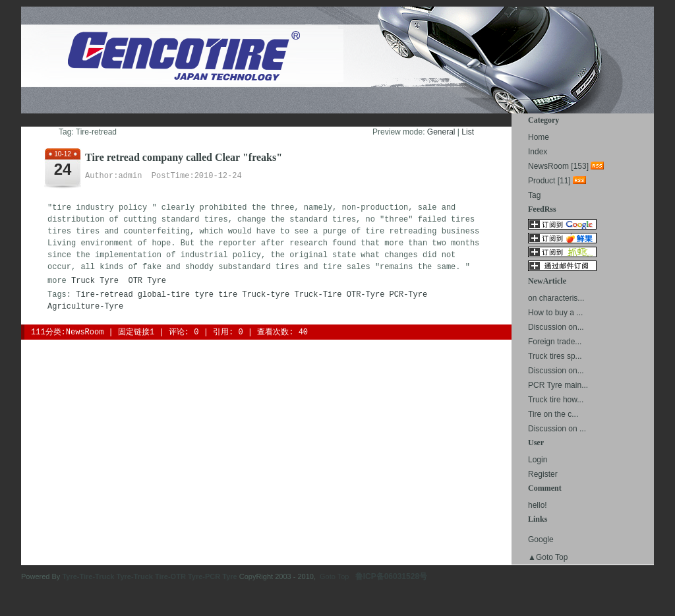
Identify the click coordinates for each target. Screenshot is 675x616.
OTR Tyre (147, 281)
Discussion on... (556, 327)
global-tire (164, 295)
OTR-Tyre (366, 295)
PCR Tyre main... (558, 385)
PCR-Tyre (409, 295)
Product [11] (549, 181)
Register (543, 474)
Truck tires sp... (555, 356)
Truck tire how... (556, 400)
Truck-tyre (266, 295)
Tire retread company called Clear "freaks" (184, 157)
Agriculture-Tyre (85, 307)
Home (539, 137)
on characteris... (556, 298)
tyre (204, 295)
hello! (538, 505)
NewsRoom (85, 332)
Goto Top (334, 576)
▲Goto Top (548, 557)
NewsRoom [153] (558, 166)
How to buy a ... (555, 313)
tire (228, 295)
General (441, 132)
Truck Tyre (95, 281)
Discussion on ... (557, 429)
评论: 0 (184, 332)
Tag (534, 195)
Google (541, 539)
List (468, 132)
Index (538, 152)
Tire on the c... (553, 414)
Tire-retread (104, 295)
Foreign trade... (555, 342)
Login (538, 460)
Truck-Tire (318, 295)
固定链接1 (136, 332)
